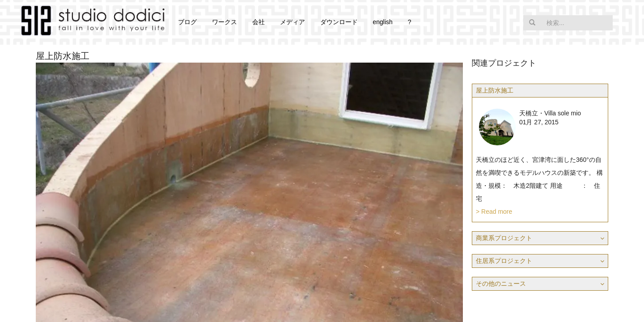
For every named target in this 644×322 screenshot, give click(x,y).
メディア (292, 22)
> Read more (494, 212)
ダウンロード (339, 22)
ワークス (225, 22)
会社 (258, 22)
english (382, 22)
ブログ (187, 22)
